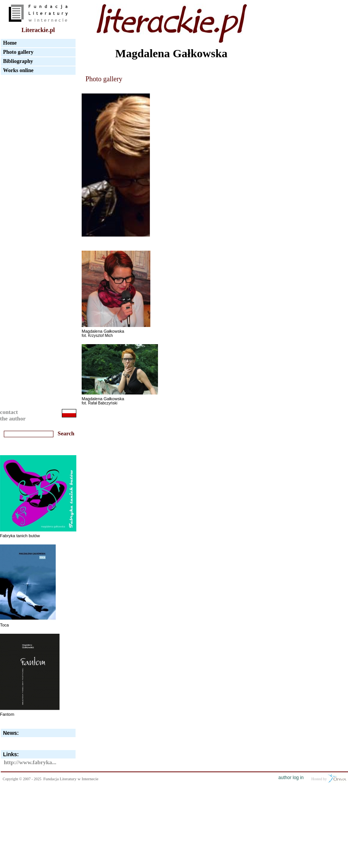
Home (10, 43)
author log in (291, 778)
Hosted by (329, 778)
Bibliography (18, 61)
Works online (18, 70)
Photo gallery (18, 52)
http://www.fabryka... (30, 762)
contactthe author (13, 415)
